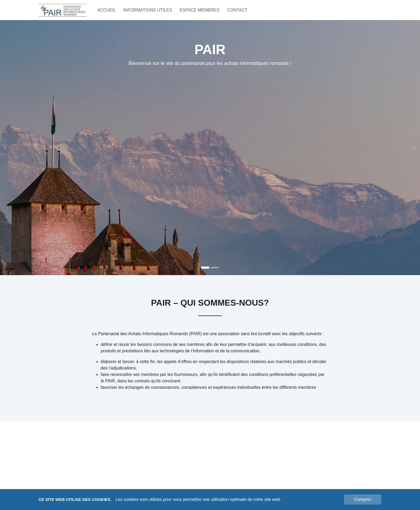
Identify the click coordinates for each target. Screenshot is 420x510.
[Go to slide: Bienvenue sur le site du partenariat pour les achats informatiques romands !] (215, 277)
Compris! (363, 499)
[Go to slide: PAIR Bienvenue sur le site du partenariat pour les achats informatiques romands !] (205, 277)
